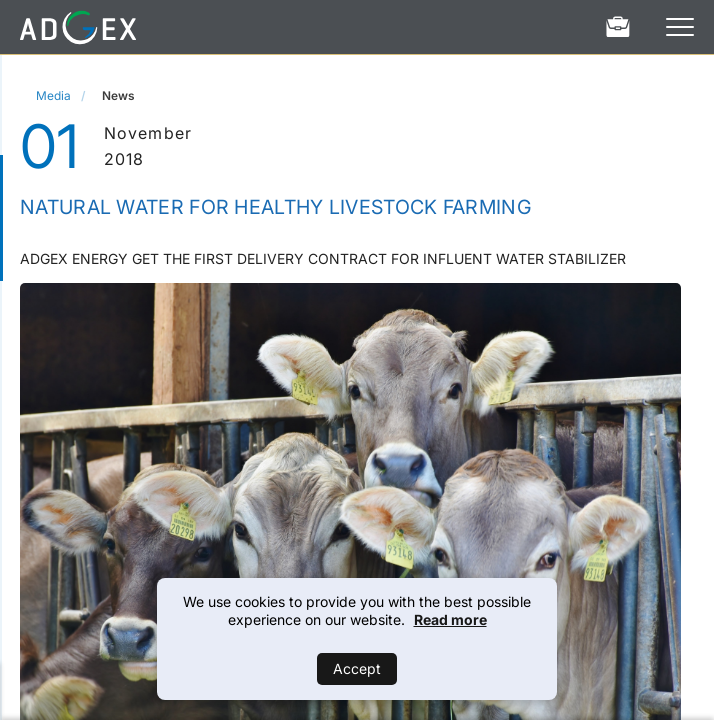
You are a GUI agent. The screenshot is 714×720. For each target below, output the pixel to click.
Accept (357, 668)
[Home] (78, 27)
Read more (450, 619)
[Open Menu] (680, 27)
